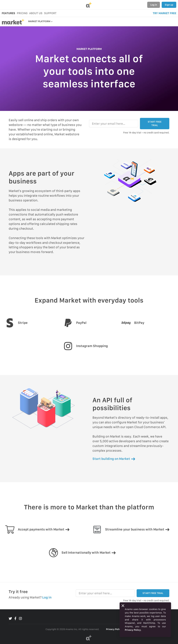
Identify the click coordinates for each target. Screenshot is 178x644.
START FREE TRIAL (155, 123)
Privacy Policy (114, 629)
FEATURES (8, 13)
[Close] (123, 606)
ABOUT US (36, 13)
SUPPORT (50, 13)
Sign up (169, 5)
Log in (154, 5)
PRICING (22, 13)
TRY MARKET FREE (165, 13)
